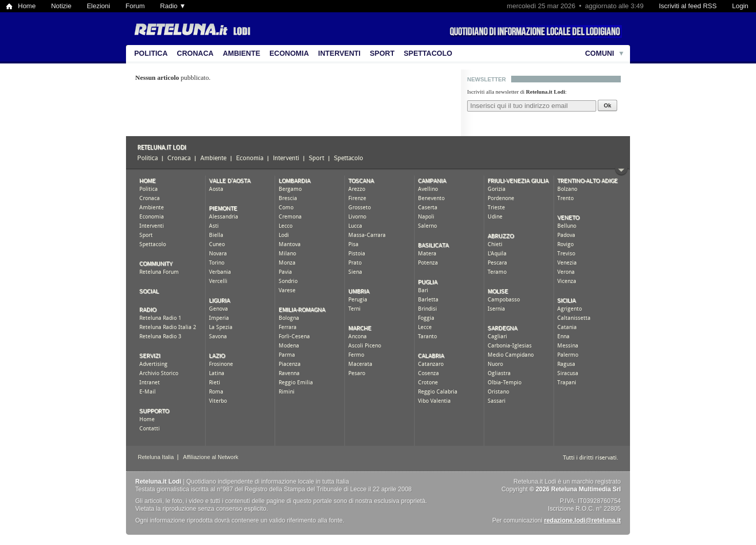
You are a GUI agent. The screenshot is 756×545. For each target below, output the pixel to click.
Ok (608, 105)
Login (740, 6)
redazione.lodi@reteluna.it (582, 520)
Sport (382, 53)
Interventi (339, 53)
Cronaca (195, 53)
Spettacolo (428, 53)
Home (27, 6)
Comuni (600, 53)
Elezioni (98, 6)
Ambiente (241, 53)
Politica (151, 53)
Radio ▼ (173, 6)
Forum (135, 6)
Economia (289, 53)
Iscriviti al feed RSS (688, 6)
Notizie (61, 6)
